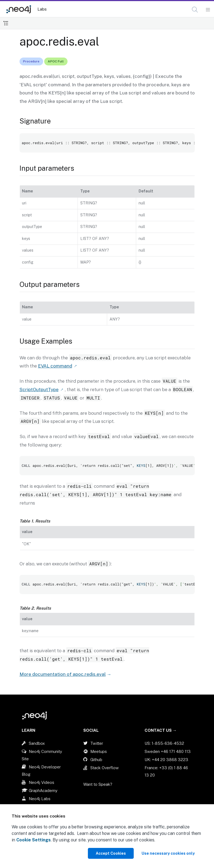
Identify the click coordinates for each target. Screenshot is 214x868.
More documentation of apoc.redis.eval (63, 674)
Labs (42, 9)
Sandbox (37, 743)
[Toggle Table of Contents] (6, 23)
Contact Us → (161, 730)
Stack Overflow (105, 768)
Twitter (97, 743)
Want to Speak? (98, 784)
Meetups (99, 751)
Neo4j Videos (41, 782)
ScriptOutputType (39, 389)
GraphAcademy (43, 791)
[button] (195, 10)
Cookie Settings (33, 840)
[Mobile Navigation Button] (208, 10)
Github (96, 760)
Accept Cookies (111, 853)
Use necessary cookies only (168, 853)
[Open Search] (195, 10)
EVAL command (55, 366)
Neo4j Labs (40, 799)
